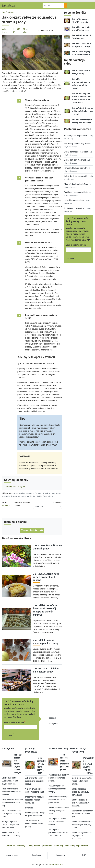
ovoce (17, 493)
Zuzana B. (6, 505)
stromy (21, 496)
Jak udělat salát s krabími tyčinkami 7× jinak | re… (81, 803)
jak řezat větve (46, 496)
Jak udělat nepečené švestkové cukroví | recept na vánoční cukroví (45, 610)
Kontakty (21, 846)
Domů (5, 12)
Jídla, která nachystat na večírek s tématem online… (82, 781)
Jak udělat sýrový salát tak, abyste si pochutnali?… (82, 836)
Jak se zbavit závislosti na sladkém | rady (47, 670)
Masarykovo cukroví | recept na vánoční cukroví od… (34, 800)
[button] (32, 52)
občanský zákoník (41, 493)
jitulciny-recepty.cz (31, 750)
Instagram (53, 724)
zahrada (24, 493)
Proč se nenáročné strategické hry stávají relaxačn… (11, 792)
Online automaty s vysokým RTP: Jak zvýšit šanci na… (10, 781)
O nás (29, 846)
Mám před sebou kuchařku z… (77, 184)
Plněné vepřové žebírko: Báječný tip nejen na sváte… (59, 811)
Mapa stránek (82, 846)
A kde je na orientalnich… (74, 208)
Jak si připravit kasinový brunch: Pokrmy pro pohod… (59, 778)
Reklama (38, 846)
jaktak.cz (11, 846)
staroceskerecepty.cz (61, 749)
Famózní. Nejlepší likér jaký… (76, 168)
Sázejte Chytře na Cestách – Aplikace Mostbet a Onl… (10, 825)
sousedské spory (10, 496)
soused (52, 493)
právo (30, 493)
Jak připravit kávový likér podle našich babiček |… (57, 822)
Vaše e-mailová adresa (14, 722)
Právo (12, 12)
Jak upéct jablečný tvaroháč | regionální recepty (57, 789)
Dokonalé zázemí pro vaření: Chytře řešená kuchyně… (18, 764)
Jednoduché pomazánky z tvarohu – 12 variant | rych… (82, 814)
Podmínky (59, 846)
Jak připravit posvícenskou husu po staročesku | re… (58, 833)
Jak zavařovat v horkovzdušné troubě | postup (35, 824)
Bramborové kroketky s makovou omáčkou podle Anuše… (59, 800)
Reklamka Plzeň (56, 864)
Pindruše (29, 808)
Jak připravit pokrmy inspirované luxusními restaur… (35, 781)
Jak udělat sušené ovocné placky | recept (46, 642)
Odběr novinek (12, 855)
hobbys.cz (8, 749)
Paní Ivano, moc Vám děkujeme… (78, 192)
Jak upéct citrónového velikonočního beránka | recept (82, 111)
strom (58, 493)
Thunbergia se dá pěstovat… (76, 136)
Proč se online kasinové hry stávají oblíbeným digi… (12, 803)
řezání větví (35, 496)
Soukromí (69, 846)
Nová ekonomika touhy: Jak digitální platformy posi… (12, 814)
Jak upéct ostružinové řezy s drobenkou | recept (46, 577)
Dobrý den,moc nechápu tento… (77, 152)
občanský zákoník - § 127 (15, 486)
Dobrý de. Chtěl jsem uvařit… (76, 176)
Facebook (52, 718)
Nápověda (48, 846)
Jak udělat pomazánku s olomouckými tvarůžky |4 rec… (82, 825)
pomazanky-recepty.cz (79, 750)
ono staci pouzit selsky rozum (77, 144)
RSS (84, 855)
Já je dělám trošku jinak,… (75, 200)
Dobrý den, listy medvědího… (76, 160)
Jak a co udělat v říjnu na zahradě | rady (47, 547)
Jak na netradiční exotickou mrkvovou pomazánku (80, 792)
